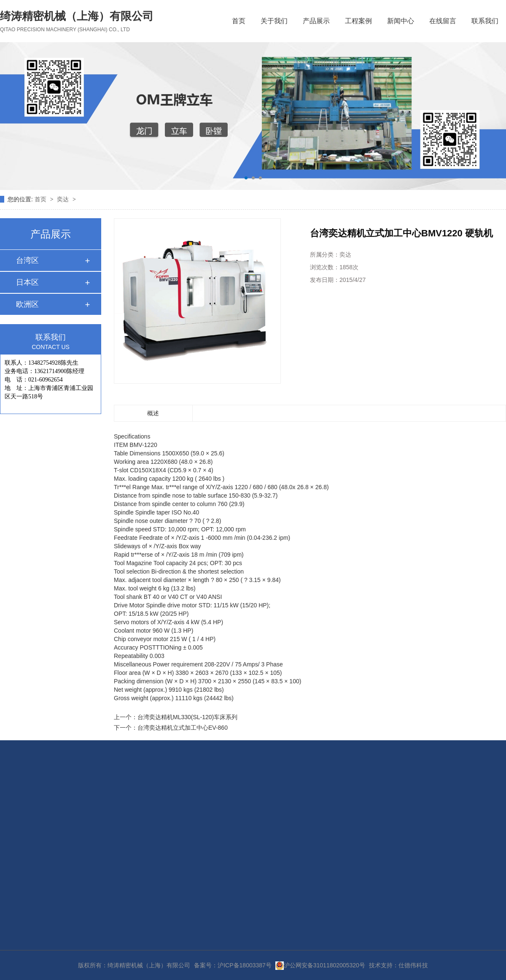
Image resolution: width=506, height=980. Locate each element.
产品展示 (316, 21)
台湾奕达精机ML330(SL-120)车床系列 (187, 717)
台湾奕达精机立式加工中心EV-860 (183, 728)
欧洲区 (27, 304)
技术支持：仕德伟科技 (398, 965)
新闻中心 (401, 21)
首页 (239, 21)
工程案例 (358, 21)
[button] (246, 178)
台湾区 (27, 260)
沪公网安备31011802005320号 (320, 965)
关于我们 (274, 21)
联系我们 (485, 21)
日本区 (27, 282)
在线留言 (443, 21)
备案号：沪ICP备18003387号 (233, 965)
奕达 (64, 199)
